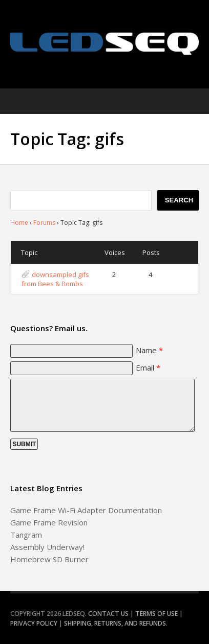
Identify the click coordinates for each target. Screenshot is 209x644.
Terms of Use (156, 614)
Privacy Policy (34, 623)
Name (149, 350)
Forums (44, 223)
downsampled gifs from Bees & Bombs (55, 279)
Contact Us (108, 614)
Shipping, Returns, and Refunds (115, 623)
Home (19, 223)
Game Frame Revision (49, 522)
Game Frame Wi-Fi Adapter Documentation (86, 510)
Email (148, 367)
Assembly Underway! (47, 547)
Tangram (26, 535)
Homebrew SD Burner (49, 559)
